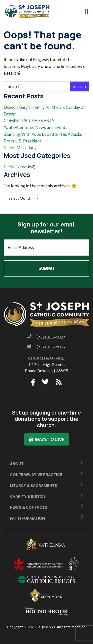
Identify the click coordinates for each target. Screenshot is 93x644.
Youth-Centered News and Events (36, 127)
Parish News (15, 167)
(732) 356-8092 (51, 347)
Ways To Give (47, 439)
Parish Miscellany (20, 148)
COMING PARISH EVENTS (29, 121)
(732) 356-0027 (51, 337)
